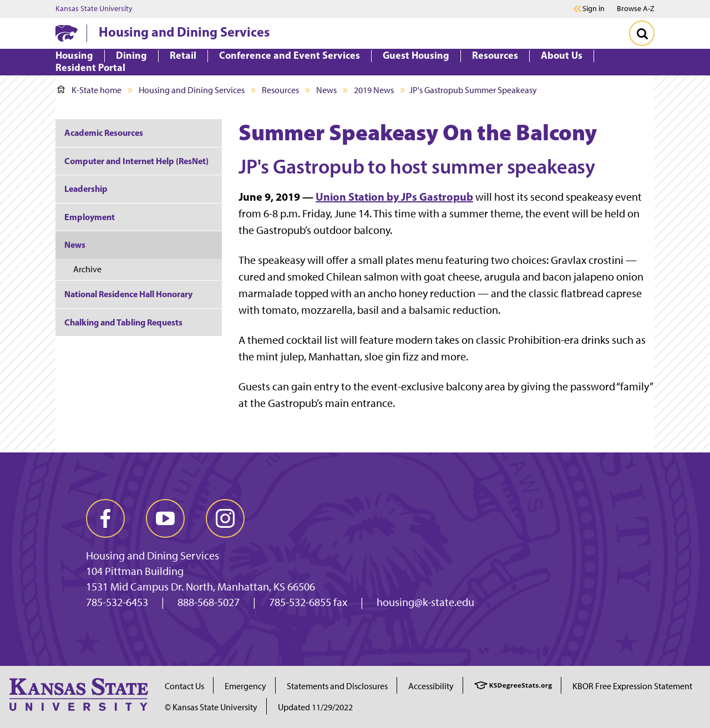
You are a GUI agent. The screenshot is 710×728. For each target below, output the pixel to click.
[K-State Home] (67, 33)
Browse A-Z (636, 9)
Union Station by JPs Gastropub (394, 197)
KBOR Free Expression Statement (632, 686)
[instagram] (225, 518)
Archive (87, 269)
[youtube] (165, 518)
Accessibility (431, 686)
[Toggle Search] (642, 33)
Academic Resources (104, 133)
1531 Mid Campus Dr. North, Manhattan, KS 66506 (201, 587)
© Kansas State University (211, 707)
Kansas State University (94, 9)
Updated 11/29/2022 (315, 707)
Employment (90, 217)
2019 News (374, 90)
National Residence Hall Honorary (128, 294)
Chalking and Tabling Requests (123, 322)
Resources (280, 90)
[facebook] (105, 518)
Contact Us (184, 686)
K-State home (89, 90)
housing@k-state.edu (425, 602)
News (326, 90)
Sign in (594, 9)
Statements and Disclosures (337, 686)
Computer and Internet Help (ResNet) (136, 161)
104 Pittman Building (135, 571)
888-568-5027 (209, 602)
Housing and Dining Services (184, 32)
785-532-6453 (117, 602)
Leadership (86, 189)
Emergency (245, 686)
